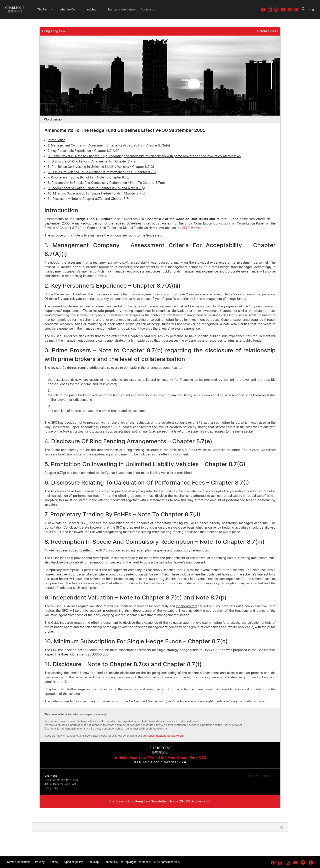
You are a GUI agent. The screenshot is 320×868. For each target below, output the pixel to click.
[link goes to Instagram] (288, 863)
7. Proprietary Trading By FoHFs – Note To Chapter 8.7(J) (89, 177)
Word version (54, 119)
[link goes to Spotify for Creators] (303, 862)
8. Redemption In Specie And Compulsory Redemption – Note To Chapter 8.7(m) (106, 183)
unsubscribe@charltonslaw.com (164, 736)
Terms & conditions (18, 862)
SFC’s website (192, 228)
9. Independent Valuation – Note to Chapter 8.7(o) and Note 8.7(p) (96, 188)
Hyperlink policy (73, 862)
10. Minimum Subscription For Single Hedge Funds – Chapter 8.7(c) (97, 193)
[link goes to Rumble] (311, 862)
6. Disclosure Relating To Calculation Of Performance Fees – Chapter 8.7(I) (102, 172)
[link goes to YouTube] (295, 863)
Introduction (57, 140)
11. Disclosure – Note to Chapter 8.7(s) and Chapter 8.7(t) (90, 199)
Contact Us (111, 862)
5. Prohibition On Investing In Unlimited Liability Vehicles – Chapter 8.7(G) (101, 167)
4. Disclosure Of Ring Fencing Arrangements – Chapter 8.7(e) (92, 161)
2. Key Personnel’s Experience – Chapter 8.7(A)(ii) (84, 151)
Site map (93, 862)
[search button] (304, 9)
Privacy (40, 862)
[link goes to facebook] (273, 863)
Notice (54, 862)
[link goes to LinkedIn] (280, 862)
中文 (312, 9)
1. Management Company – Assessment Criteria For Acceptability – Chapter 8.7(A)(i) (109, 145)
